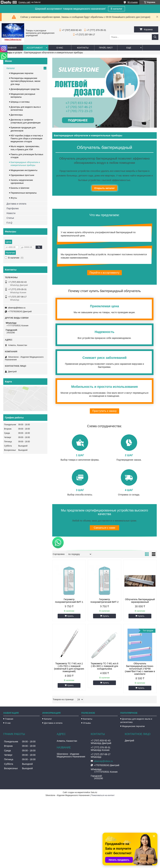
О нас (60, 48)
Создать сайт (24, 2)
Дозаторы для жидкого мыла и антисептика (136, 720)
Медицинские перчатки (22, 73)
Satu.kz (94, 792)
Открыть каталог (104, 188)
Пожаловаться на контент (103, 795)
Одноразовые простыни (22, 175)
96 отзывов (133, 2)
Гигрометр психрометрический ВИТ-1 (69, 601)
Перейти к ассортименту (104, 273)
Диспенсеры (17, 115)
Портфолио (13, 208)
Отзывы (87, 723)
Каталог (11, 68)
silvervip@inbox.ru (17, 308)
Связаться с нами (104, 528)
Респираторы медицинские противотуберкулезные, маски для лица (25, 81)
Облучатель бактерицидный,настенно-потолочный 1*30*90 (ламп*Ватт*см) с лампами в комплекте (140, 669)
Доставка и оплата (16, 204)
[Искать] (155, 37)
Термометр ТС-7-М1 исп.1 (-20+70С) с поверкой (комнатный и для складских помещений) (69, 667)
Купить (71, 616)
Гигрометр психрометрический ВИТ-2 (104, 601)
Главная (12, 48)
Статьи (10, 218)
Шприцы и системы (20, 102)
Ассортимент (35, 48)
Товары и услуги (13, 53)
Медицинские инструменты (24, 170)
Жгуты (14, 198)
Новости (11, 213)
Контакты (83, 48)
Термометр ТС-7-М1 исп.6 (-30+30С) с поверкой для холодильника (105, 666)
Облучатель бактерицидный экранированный (140, 601)
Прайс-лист (106, 48)
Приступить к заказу (104, 411)
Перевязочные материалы (24, 193)
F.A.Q (9, 223)
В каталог (116, 9)
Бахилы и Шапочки (20, 188)
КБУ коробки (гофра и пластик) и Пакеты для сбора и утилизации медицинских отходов (27, 139)
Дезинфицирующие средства (25, 89)
